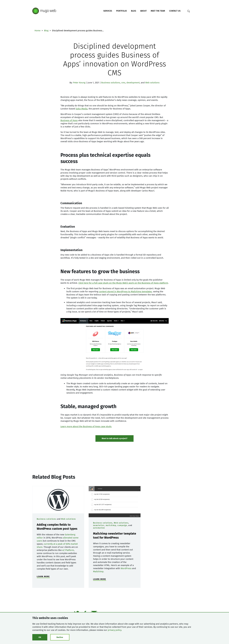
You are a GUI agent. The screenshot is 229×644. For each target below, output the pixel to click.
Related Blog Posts (54, 477)
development (133, 83)
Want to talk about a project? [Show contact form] (114, 438)
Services (108, 11)
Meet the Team (158, 11)
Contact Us (175, 11)
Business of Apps (69, 120)
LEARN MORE (43, 576)
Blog (134, 11)
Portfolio (122, 11)
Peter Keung (79, 83)
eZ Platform (68, 550)
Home (37, 31)
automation (99, 528)
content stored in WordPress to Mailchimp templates (125, 292)
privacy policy (114, 630)
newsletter (99, 525)
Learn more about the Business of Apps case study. (86, 426)
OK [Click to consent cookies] (40, 637)
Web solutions (152, 83)
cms (123, 83)
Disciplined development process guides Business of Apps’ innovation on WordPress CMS (115, 59)
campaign (122, 525)
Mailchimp (98, 571)
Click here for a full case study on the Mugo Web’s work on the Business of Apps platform (123, 283)
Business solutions (111, 83)
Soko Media (82, 109)
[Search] (189, 11)
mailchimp (111, 525)
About (143, 11)
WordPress (126, 568)
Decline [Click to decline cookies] (60, 637)
